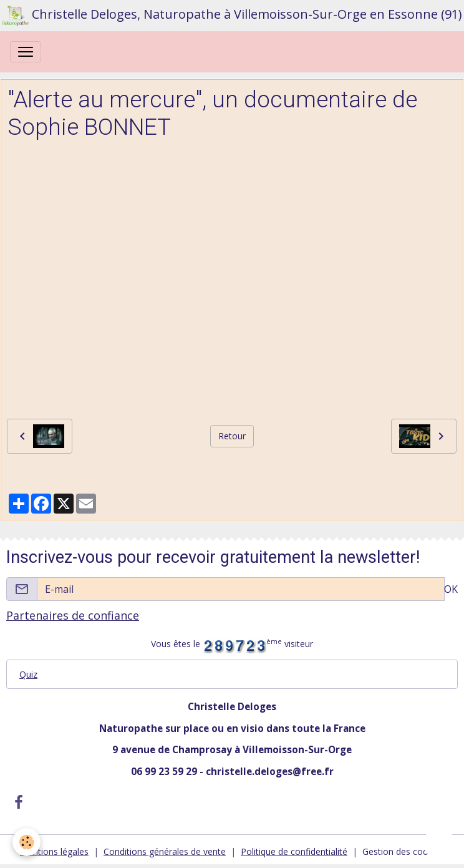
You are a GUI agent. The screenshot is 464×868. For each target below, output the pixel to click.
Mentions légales (54, 851)
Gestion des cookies (403, 851)
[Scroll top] (439, 843)
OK (451, 589)
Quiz (28, 674)
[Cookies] (27, 842)
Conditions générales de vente (165, 851)
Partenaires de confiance (73, 615)
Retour (232, 436)
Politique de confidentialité (294, 851)
